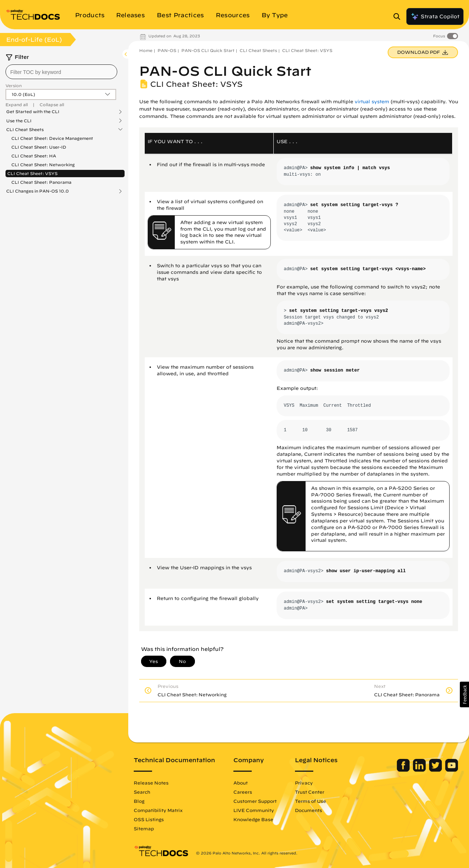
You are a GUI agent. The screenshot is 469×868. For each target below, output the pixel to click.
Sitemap (144, 828)
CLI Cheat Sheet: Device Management (52, 138)
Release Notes (151, 783)
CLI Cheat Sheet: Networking (43, 165)
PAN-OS (167, 50)
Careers (243, 792)
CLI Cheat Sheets (25, 130)
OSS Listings (149, 819)
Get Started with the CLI (33, 112)
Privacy (304, 783)
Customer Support (255, 801)
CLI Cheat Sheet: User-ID (39, 147)
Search (142, 792)
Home (146, 50)
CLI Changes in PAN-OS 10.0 (38, 191)
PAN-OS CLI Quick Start (208, 50)
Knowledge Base (253, 819)
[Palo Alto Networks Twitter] (436, 770)
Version (14, 85)
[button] (464, 694)
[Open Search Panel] (399, 16)
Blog (139, 801)
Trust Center (310, 792)
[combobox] (61, 72)
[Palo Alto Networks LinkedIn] (420, 770)
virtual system (372, 102)
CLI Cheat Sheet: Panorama (41, 182)
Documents (309, 810)
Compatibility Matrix (158, 810)
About (241, 783)
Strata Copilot (435, 16)
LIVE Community (254, 810)
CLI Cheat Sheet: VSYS (32, 173)
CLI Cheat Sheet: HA (34, 156)
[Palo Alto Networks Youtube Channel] (452, 770)
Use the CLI (19, 121)
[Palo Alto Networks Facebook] (404, 770)
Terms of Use (311, 801)
